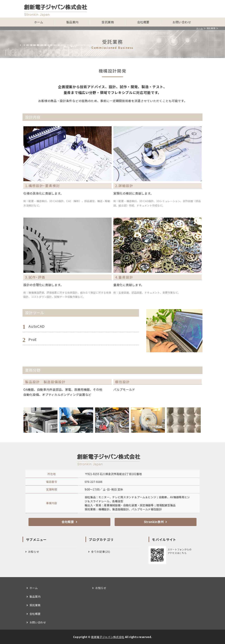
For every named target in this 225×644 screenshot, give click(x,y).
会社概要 (143, 22)
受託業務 (108, 22)
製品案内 (72, 22)
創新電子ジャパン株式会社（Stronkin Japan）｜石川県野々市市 (59, 9)
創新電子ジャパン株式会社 (108, 637)
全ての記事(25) (101, 552)
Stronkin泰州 (154, 522)
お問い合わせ (182, 22)
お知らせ (34, 552)
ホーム (39, 22)
